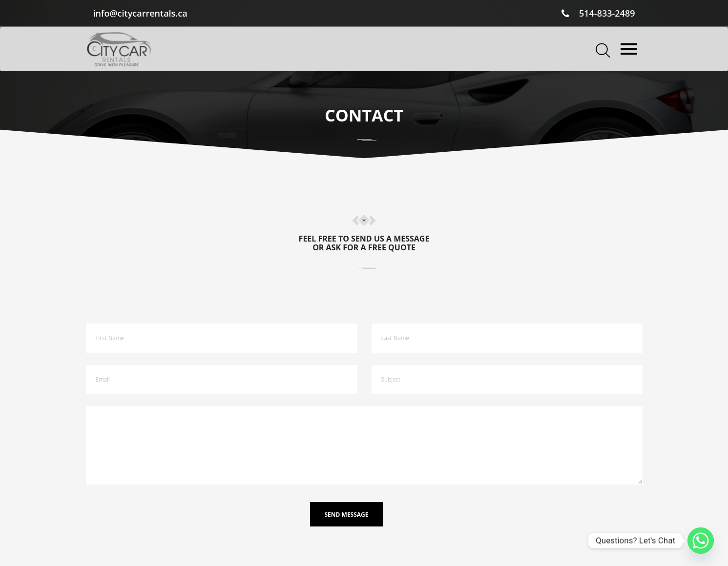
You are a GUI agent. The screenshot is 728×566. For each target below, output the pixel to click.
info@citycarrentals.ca (140, 13)
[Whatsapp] (701, 541)
